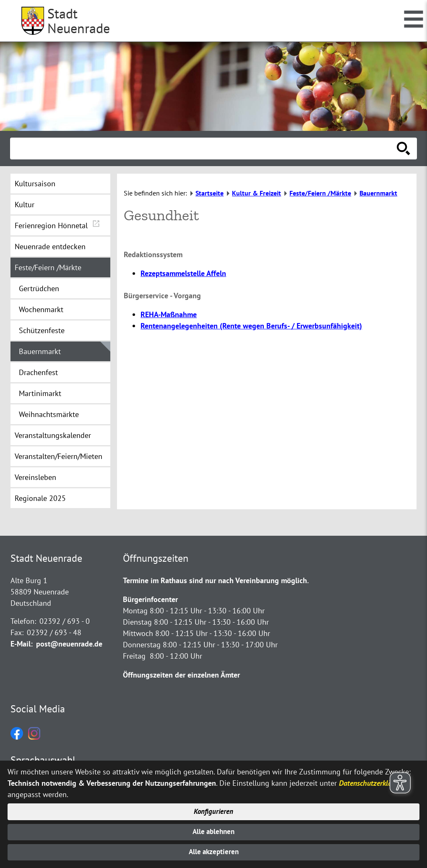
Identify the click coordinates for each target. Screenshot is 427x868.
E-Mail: (22, 644)
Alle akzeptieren (214, 852)
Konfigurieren (214, 809)
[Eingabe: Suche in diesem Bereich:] (204, 149)
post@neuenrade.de (69, 644)
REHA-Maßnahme (169, 314)
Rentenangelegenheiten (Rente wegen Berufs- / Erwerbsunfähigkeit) (251, 326)
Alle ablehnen (214, 830)
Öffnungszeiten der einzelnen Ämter (181, 675)
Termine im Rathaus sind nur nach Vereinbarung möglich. (216, 580)
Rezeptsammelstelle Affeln (183, 273)
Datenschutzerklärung (372, 780)
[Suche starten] (404, 149)
